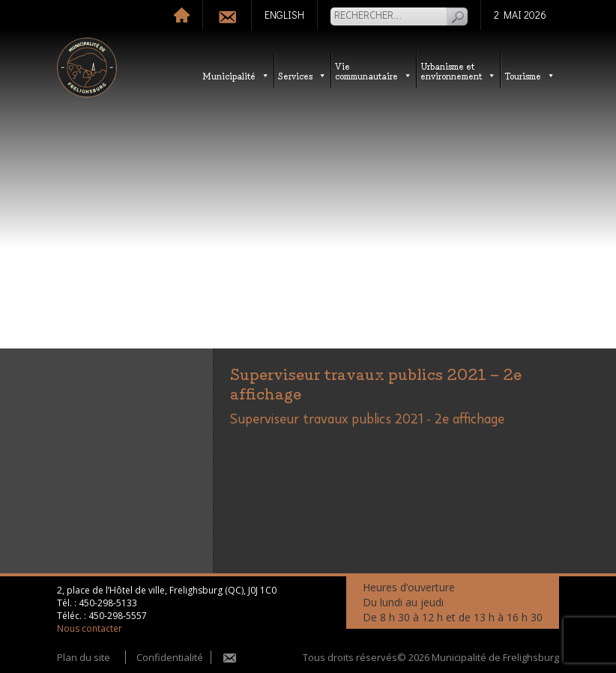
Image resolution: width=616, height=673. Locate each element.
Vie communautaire (374, 70)
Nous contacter (90, 628)
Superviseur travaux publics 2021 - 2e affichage (367, 420)
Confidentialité (170, 657)
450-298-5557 (118, 616)
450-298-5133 (108, 603)
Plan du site (84, 657)
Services (302, 75)
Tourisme (530, 75)
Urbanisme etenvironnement (458, 70)
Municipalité (236, 75)
